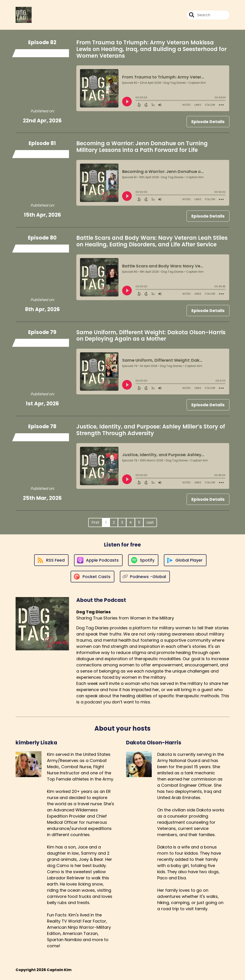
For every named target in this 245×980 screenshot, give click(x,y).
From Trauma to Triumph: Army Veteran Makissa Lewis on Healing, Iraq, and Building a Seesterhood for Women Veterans (151, 49)
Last (150, 522)
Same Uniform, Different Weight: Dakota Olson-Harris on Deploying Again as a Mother (151, 336)
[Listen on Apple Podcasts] (98, 560)
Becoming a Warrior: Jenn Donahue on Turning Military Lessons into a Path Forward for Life (142, 147)
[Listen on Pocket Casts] (92, 577)
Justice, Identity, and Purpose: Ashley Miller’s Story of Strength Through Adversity (151, 430)
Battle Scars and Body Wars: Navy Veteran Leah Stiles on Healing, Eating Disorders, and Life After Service (152, 241)
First (95, 522)
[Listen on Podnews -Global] (145, 577)
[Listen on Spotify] (143, 560)
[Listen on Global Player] (185, 560)
